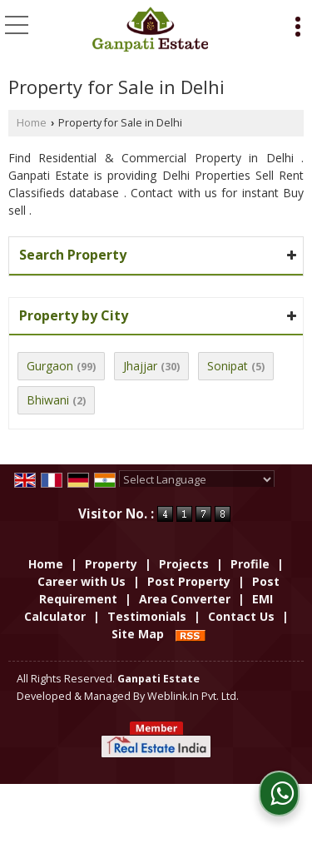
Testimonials (147, 616)
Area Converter (185, 599)
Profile (250, 564)
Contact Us (241, 616)
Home (32, 123)
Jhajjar (140, 366)
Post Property (189, 581)
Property (111, 564)
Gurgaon (50, 366)
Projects (184, 564)
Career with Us (82, 581)
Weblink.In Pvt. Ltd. (193, 696)
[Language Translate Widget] (197, 479)
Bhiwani (48, 400)
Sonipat (228, 366)
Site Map (138, 634)
